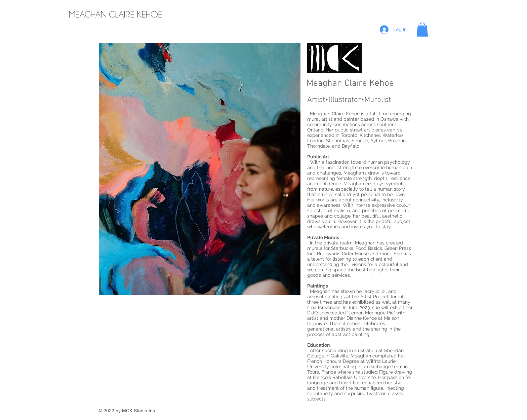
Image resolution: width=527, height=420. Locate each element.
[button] (422, 30)
